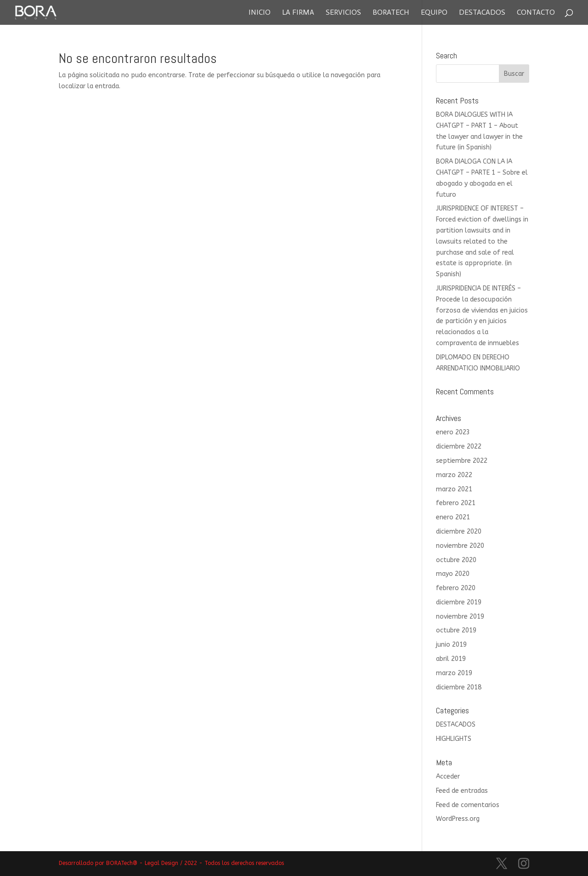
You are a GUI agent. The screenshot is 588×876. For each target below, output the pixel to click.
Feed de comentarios (468, 805)
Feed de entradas (462, 791)
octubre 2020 (456, 560)
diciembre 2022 (459, 447)
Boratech (391, 13)
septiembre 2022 (462, 461)
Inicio (260, 13)
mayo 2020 (453, 574)
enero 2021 (453, 517)
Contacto (536, 13)
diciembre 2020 (459, 532)
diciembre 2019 (459, 602)
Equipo (434, 13)
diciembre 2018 (459, 687)
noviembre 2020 (460, 546)
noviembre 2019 (460, 617)
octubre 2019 (456, 630)
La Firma (298, 13)
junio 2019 (451, 645)
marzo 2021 (454, 489)
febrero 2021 (456, 503)
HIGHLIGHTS (454, 739)
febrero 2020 (456, 588)
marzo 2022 (454, 475)
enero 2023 (453, 432)
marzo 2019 (454, 673)
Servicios (343, 13)
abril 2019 (451, 659)
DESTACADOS (456, 725)
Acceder (448, 776)
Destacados (482, 13)
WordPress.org (458, 819)
